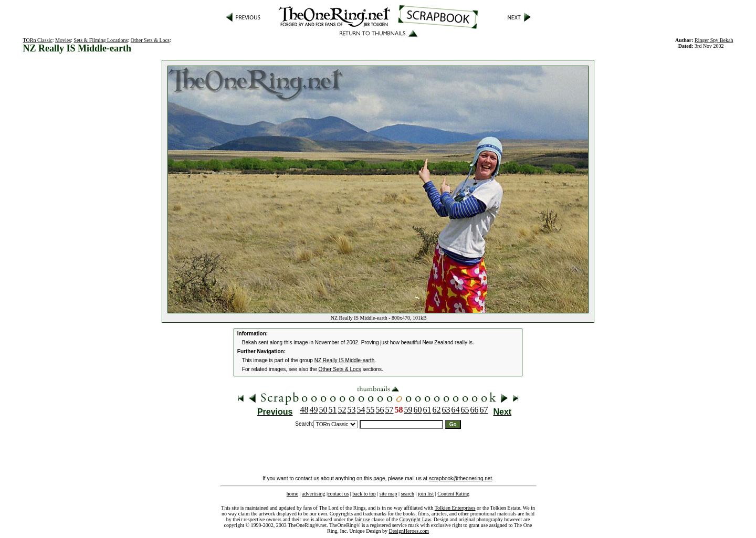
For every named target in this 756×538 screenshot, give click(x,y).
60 (418, 410)
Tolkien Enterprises (455, 508)
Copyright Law (415, 519)
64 (456, 410)
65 (465, 410)
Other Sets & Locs (150, 40)
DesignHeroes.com (409, 531)
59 (408, 410)
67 (484, 410)
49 (314, 410)
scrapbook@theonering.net (460, 478)
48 (304, 410)
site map (388, 494)
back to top (364, 494)
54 (361, 410)
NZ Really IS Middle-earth (344, 360)
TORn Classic (38, 40)
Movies (63, 40)
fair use (362, 519)
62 (437, 410)
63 (446, 410)
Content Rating (453, 494)
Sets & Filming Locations (101, 40)
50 (323, 410)
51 (333, 410)
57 (390, 410)
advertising (313, 494)
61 (427, 410)
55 (371, 410)
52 (342, 410)
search (407, 494)
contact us (338, 494)
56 (380, 410)
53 (352, 410)
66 (475, 410)
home (292, 494)
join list (426, 494)
